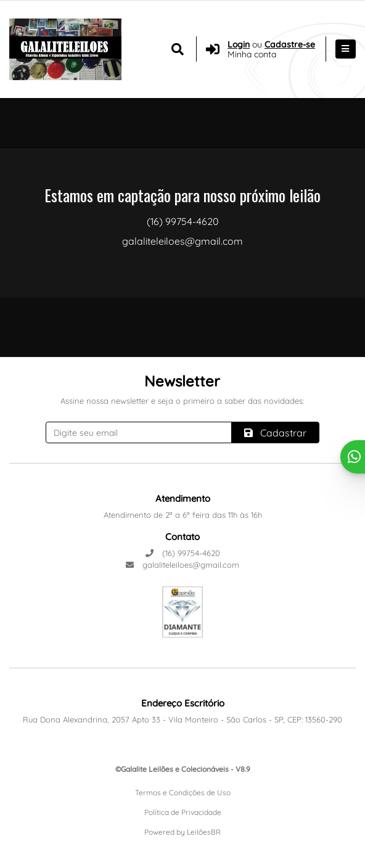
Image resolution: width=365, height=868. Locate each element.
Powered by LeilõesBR (182, 832)
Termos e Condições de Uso (183, 792)
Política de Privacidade (183, 812)
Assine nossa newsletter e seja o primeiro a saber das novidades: (182, 401)
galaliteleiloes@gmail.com (182, 565)
